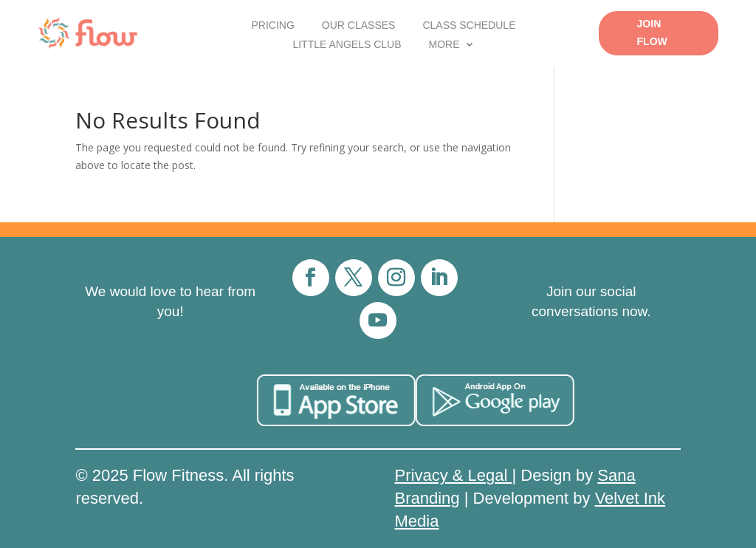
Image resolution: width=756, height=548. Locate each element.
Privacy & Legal (454, 475)
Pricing (272, 25)
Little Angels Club (347, 45)
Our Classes (359, 25)
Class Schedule (469, 25)
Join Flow (652, 32)
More (444, 45)
